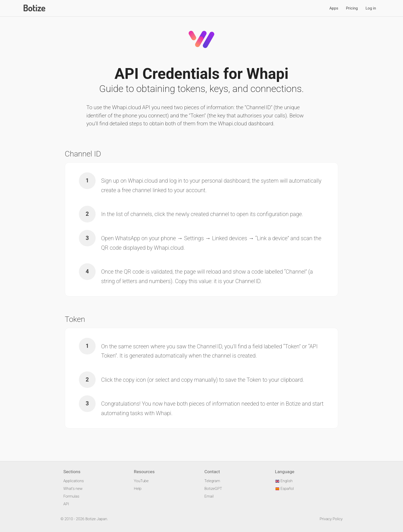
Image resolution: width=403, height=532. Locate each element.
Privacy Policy (331, 519)
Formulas (71, 496)
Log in (371, 8)
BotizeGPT (213, 489)
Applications (74, 481)
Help (138, 489)
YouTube (141, 481)
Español (285, 489)
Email (209, 496)
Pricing (352, 8)
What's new (73, 489)
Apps (334, 8)
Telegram (212, 481)
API (66, 504)
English (284, 481)
